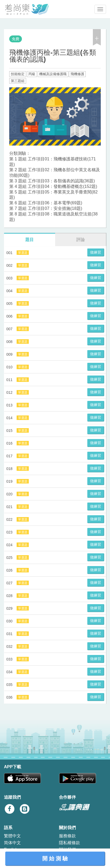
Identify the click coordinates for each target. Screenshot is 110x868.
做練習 (95, 252)
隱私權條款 (70, 843)
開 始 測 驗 (55, 858)
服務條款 (68, 836)
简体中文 (12, 843)
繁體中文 (12, 836)
